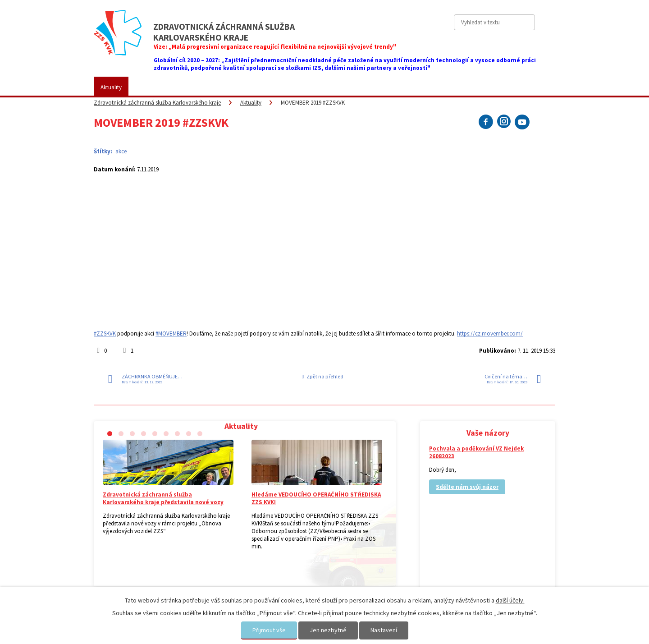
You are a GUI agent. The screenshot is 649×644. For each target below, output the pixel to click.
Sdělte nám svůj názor (467, 487)
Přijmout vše (269, 630)
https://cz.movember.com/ (490, 333)
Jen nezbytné (328, 630)
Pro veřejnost (199, 87)
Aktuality (111, 87)
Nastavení (384, 630)
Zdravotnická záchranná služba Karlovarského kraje (157, 103)
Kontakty (439, 87)
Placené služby (254, 87)
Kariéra (349, 87)
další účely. (510, 600)
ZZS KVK (152, 87)
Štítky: (103, 151)
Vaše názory (393, 87)
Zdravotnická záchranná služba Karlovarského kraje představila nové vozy (163, 498)
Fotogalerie (306, 87)
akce (121, 151)
